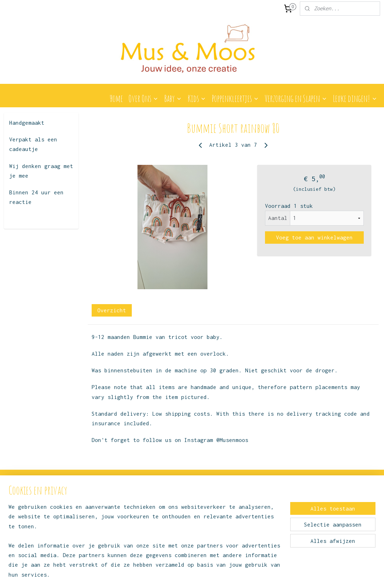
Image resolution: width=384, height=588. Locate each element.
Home (116, 98)
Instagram (177, 507)
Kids (197, 98)
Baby (173, 98)
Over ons (92, 510)
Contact (89, 502)
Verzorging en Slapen (296, 98)
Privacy (89, 526)
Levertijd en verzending (109, 534)
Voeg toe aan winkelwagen (314, 237)
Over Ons (144, 98)
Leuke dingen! (355, 98)
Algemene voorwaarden (107, 518)
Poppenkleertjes (235, 98)
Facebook (173, 527)
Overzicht (111, 310)
